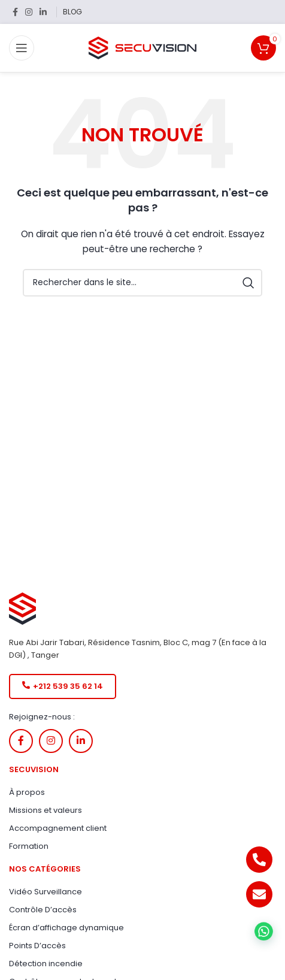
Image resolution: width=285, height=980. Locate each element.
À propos (27, 792)
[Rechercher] (142, 283)
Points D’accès (37, 946)
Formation (29, 846)
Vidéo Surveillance (46, 892)
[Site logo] (142, 47)
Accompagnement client (58, 828)
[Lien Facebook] (15, 12)
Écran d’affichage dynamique (66, 928)
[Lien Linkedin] (43, 12)
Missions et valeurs (46, 810)
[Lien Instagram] (29, 12)
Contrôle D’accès (43, 910)
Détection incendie (46, 964)
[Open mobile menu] (22, 48)
